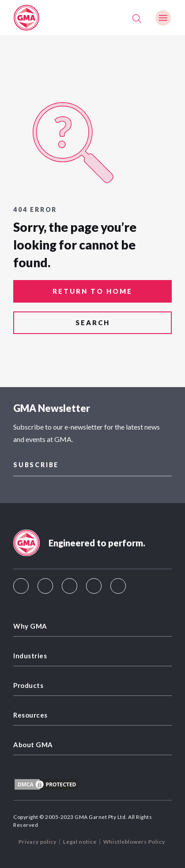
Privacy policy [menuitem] (38, 842)
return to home (92, 291)
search (93, 323)
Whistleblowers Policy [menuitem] (134, 842)
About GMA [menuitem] (33, 745)
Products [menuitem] (28, 685)
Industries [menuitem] (30, 656)
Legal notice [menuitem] (80, 842)
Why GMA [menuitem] (30, 626)
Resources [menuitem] (30, 715)
